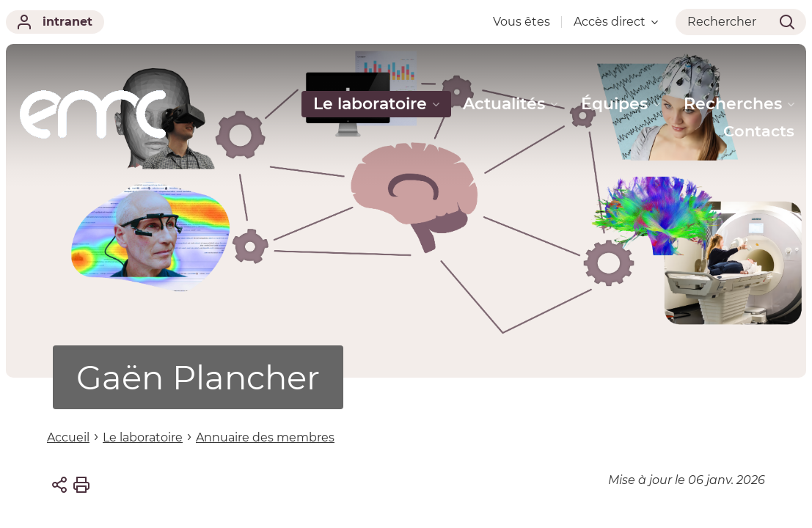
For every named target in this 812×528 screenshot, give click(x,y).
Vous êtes (522, 22)
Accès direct (616, 22)
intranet (55, 22)
